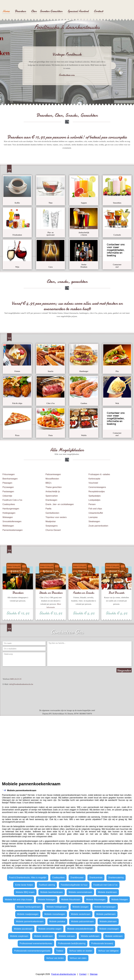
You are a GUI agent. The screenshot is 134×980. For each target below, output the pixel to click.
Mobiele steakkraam (44, 936)
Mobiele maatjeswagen (28, 914)
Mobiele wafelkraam (90, 936)
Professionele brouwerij (102, 943)
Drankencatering (116, 878)
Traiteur (60, 951)
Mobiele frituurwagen (96, 900)
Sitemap (94, 974)
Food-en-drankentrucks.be (64, 974)
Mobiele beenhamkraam (52, 892)
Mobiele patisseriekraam (82, 921)
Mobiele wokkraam (114, 936)
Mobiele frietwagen (47, 900)
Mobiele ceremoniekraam (80, 892)
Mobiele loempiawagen (105, 907)
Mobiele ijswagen (81, 907)
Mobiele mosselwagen (55, 914)
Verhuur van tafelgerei (108, 951)
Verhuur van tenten (55, 958)
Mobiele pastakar (57, 921)
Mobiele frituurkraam (71, 900)
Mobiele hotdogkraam (57, 907)
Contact (83, 974)
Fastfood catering (47, 885)
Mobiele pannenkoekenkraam (30, 921)
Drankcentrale (96, 878)
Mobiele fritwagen (120, 900)
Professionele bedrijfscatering (72, 943)
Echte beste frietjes (24, 885)
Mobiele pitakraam (108, 921)
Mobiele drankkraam (107, 892)
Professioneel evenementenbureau (36, 943)
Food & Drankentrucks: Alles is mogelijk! (28, 878)
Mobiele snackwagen (109, 929)
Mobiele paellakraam (106, 914)
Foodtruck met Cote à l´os (105, 885)
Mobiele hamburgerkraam (29, 907)
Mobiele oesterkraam (81, 914)
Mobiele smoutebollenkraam (80, 929)
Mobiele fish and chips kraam (18, 900)
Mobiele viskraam (67, 936)
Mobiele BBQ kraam (25, 892)
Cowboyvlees (58, 878)
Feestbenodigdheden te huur (74, 885)
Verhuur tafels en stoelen (81, 951)
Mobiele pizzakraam (23, 929)
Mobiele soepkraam (19, 936)
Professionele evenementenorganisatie (32, 951)
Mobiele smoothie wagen (50, 929)
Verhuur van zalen (78, 958)
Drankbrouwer (77, 878)
